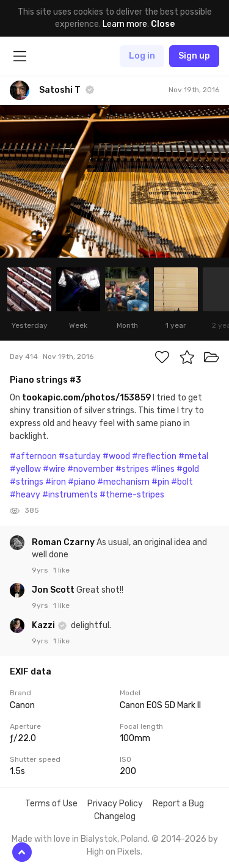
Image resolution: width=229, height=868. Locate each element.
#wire (54, 469)
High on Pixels (114, 852)
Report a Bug (178, 804)
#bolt (182, 482)
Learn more (125, 24)
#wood (116, 456)
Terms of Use (51, 804)
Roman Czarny (64, 542)
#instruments (70, 495)
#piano (82, 482)
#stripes (132, 469)
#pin (160, 482)
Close (163, 24)
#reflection (154, 456)
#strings (27, 482)
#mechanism (123, 482)
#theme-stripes (132, 495)
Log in (142, 56)
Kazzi (44, 625)
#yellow (25, 469)
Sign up (194, 56)
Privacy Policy (115, 804)
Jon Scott (54, 590)
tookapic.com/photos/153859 (86, 398)
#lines (163, 469)
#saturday (80, 456)
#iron (56, 482)
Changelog (115, 816)
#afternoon (33, 456)
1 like (61, 570)
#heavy (25, 495)
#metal (193, 456)
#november (90, 469)
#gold (188, 469)
